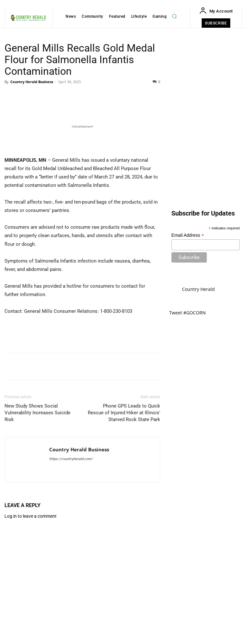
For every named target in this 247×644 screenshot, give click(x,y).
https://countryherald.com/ (71, 561)
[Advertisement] (82, 241)
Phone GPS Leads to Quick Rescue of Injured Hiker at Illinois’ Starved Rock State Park (124, 515)
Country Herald (198, 289)
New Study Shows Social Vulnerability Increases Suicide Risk (37, 515)
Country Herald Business (32, 82)
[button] (174, 16)
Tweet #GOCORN (188, 313)
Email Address (188, 235)
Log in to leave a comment (31, 618)
